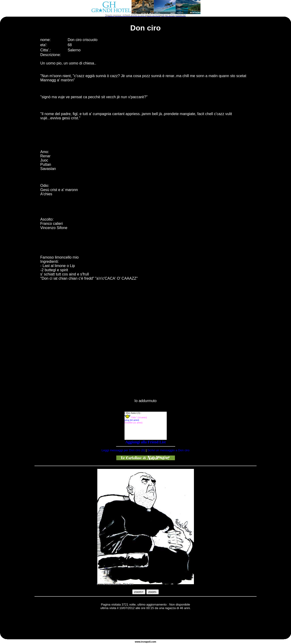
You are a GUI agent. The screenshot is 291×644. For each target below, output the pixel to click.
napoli (147, 642)
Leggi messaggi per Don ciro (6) (123, 450)
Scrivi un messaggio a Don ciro (168, 450)
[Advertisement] (146, 625)
